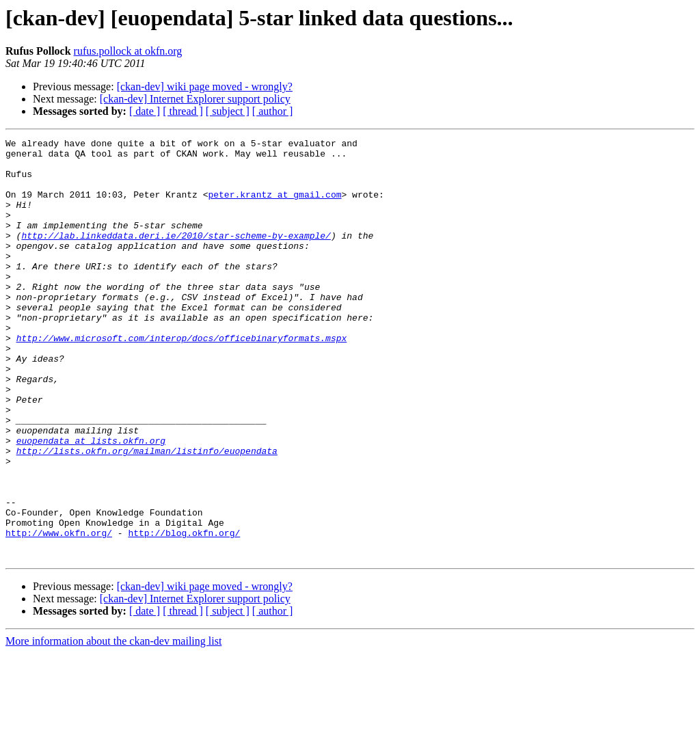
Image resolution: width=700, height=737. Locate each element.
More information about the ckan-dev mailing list (113, 725)
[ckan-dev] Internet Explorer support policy (195, 99)
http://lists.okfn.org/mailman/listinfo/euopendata (147, 514)
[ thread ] (183, 111)
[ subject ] (228, 111)
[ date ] (145, 111)
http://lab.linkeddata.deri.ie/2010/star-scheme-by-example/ (176, 256)
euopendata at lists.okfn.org (91, 502)
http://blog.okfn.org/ (184, 613)
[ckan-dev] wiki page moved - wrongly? (205, 86)
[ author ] (273, 111)
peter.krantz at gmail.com (274, 206)
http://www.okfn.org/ (59, 613)
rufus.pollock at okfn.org (128, 51)
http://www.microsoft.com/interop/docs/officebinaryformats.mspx (182, 379)
